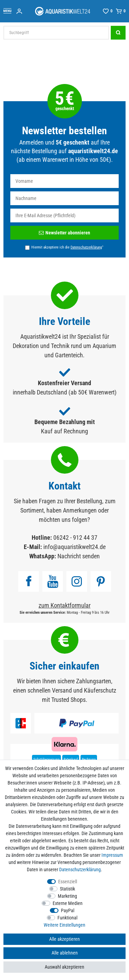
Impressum (112, 855)
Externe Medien (68, 903)
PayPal (68, 910)
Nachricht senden (79, 556)
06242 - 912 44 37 (75, 538)
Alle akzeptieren (64, 939)
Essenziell (68, 882)
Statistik (67, 889)
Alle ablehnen (65, 953)
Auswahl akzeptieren (64, 967)
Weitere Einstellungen (64, 925)
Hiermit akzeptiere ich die (67, 247)
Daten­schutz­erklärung (80, 870)
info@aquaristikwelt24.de (74, 547)
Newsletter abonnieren (64, 233)
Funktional (67, 918)
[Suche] (118, 33)
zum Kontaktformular (64, 605)
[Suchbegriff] (56, 33)
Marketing (67, 896)
